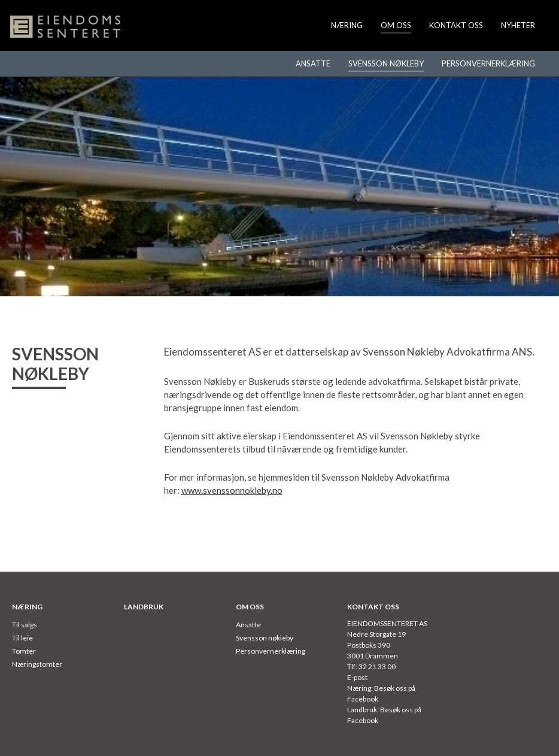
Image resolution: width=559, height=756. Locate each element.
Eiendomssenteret (66, 27)
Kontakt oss (456, 25)
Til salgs (25, 625)
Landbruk (144, 607)
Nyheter (518, 25)
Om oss (396, 25)
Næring (347, 25)
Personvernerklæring (488, 63)
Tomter (24, 651)
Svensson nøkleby (386, 63)
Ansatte (313, 63)
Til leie (22, 638)
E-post (357, 677)
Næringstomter (37, 664)
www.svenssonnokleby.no (232, 490)
